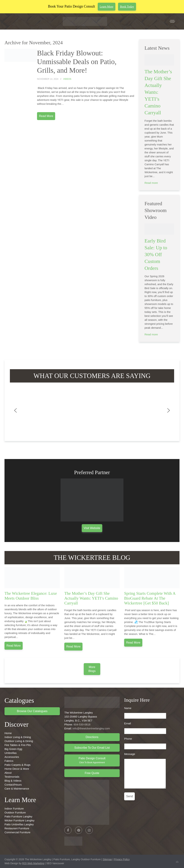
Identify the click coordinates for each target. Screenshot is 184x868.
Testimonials (12, 777)
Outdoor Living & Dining (19, 741)
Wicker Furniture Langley (19, 820)
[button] (15, 410)
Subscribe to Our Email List (92, 748)
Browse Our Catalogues (32, 711)
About (8, 773)
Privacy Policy (122, 859)
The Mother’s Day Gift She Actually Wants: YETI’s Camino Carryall (158, 92)
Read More (46, 116)
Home (8, 733)
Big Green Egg (13, 749)
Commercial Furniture (17, 832)
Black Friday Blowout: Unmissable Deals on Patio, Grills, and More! (77, 62)
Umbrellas (11, 753)
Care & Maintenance (17, 789)
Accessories (12, 757)
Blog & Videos (13, 781)
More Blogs (92, 669)
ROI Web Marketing (33, 863)
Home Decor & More (17, 769)
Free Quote (92, 773)
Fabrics (9, 761)
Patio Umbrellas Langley (19, 824)
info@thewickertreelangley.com (91, 728)
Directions (92, 737)
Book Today (127, 7)
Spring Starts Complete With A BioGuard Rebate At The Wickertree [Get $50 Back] (150, 598)
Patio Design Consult (92, 760)
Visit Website (92, 528)
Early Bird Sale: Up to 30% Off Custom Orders (156, 254)
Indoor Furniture (14, 809)
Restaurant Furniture (17, 828)
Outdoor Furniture (15, 812)
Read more (151, 183)
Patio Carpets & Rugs (17, 765)
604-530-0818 (82, 724)
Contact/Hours (13, 785)
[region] (92, 410)
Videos (67, 79)
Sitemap (107, 859)
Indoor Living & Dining (18, 737)
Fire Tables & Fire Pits (18, 745)
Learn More (107, 7)
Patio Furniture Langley (18, 816)
